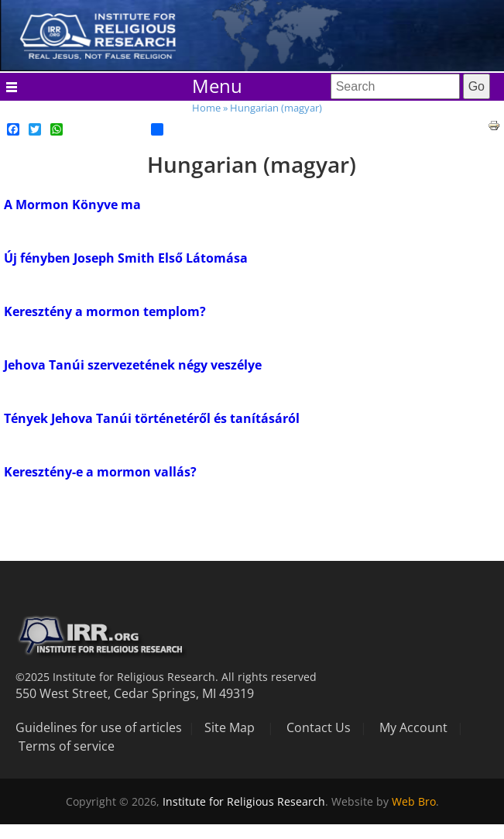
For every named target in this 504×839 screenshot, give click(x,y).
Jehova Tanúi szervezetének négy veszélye (133, 365)
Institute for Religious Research (244, 801)
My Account (413, 727)
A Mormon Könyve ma (72, 205)
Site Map (230, 727)
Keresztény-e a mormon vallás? (100, 472)
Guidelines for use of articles (99, 727)
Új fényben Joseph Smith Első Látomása (126, 258)
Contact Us (319, 727)
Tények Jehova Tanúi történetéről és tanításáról (152, 418)
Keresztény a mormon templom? (105, 311)
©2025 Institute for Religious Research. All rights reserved (166, 677)
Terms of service (67, 746)
